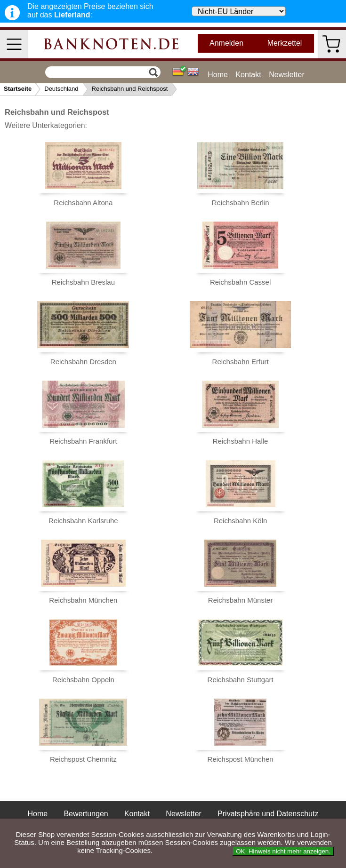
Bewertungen (86, 814)
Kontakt (248, 75)
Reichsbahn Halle (241, 441)
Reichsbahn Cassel (240, 282)
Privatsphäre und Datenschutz (268, 814)
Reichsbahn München (83, 600)
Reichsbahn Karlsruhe (83, 521)
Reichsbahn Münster (241, 600)
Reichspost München (241, 759)
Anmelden (226, 43)
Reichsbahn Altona (83, 203)
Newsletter (287, 75)
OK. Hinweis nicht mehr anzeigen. (283, 851)
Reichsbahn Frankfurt (83, 441)
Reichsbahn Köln (240, 521)
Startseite (18, 89)
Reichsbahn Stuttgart (241, 680)
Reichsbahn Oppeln (83, 680)
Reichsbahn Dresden (83, 362)
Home (218, 75)
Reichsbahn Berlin (241, 203)
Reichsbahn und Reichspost (130, 89)
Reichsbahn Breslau (83, 282)
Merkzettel (285, 43)
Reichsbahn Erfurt (241, 362)
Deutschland (61, 89)
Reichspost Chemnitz (83, 759)
